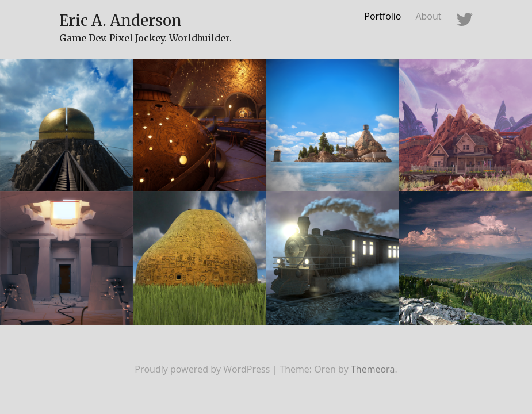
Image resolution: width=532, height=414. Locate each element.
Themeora (373, 369)
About (428, 16)
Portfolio (382, 16)
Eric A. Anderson (120, 20)
